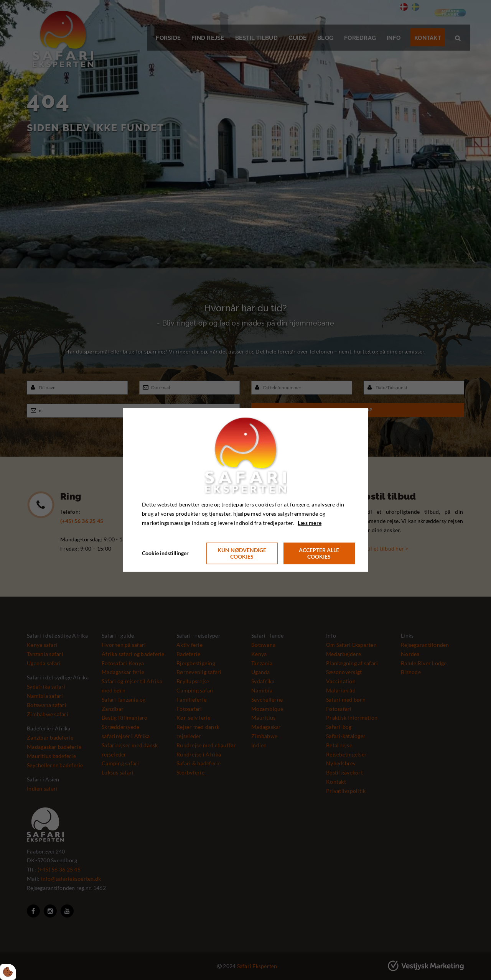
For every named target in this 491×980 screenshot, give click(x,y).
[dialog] (245, 490)
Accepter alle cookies (319, 554)
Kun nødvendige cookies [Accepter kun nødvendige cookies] (242, 554)
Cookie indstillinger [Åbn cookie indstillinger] (165, 553)
